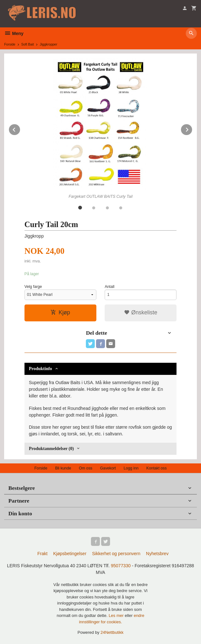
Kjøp (60, 312)
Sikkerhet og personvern (116, 554)
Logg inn (131, 468)
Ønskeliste (141, 312)
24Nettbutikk (112, 632)
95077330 (121, 566)
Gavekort (108, 468)
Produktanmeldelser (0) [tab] (51, 449)
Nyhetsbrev (157, 554)
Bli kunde (63, 468)
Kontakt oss (156, 468)
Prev (20, 129)
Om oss (86, 468)
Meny (14, 33)
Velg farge (33, 287)
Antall (110, 287)
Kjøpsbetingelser (70, 554)
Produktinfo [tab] (41, 369)
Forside (10, 44)
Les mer (117, 615)
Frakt (42, 554)
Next (192, 129)
